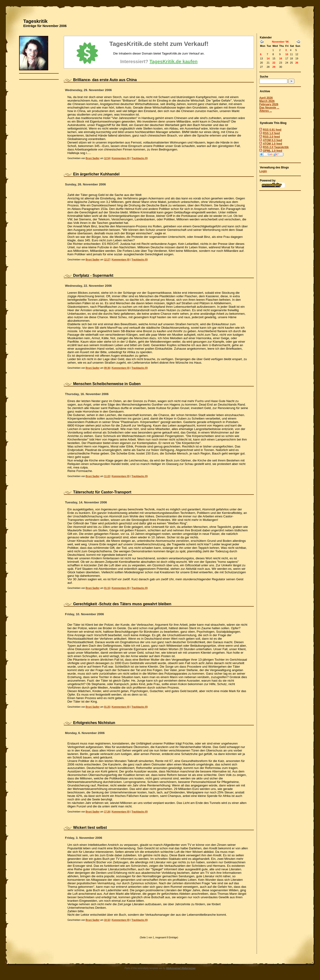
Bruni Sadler (93, 158)
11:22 (107, 476)
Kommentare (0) (121, 158)
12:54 (107, 158)
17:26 (107, 812)
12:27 (107, 260)
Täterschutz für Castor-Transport (102, 492)
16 (281, 58)
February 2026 (269, 104)
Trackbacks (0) (140, 158)
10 (287, 54)
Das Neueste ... (269, 108)
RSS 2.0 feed (271, 137)
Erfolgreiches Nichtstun (94, 723)
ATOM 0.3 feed (272, 140)
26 (297, 63)
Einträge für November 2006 (45, 26)
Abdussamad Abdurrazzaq (181, 968)
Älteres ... (266, 111)
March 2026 (267, 101)
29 (274, 67)
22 (274, 63)
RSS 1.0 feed (271, 133)
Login (263, 171)
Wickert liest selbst (90, 828)
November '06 (280, 42)
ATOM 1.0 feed (272, 144)
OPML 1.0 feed (272, 151)
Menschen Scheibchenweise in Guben (107, 384)
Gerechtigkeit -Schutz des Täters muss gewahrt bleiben (122, 604)
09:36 (107, 368)
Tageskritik (35, 21)
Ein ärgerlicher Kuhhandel (96, 174)
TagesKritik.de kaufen (174, 61)
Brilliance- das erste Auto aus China (105, 80)
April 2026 (266, 98)
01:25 (107, 707)
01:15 (107, 588)
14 (268, 58)
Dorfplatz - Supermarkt (93, 275)
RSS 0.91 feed (272, 130)
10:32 (107, 920)
